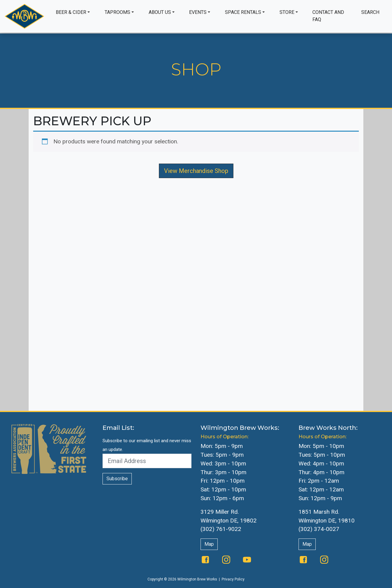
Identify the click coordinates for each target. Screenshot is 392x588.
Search (370, 12)
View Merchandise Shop (196, 171)
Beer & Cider (71, 12)
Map (209, 544)
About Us (160, 12)
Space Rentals (243, 12)
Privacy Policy (233, 579)
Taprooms (117, 12)
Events (198, 12)
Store (287, 12)
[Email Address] (147, 461)
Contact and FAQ (328, 16)
